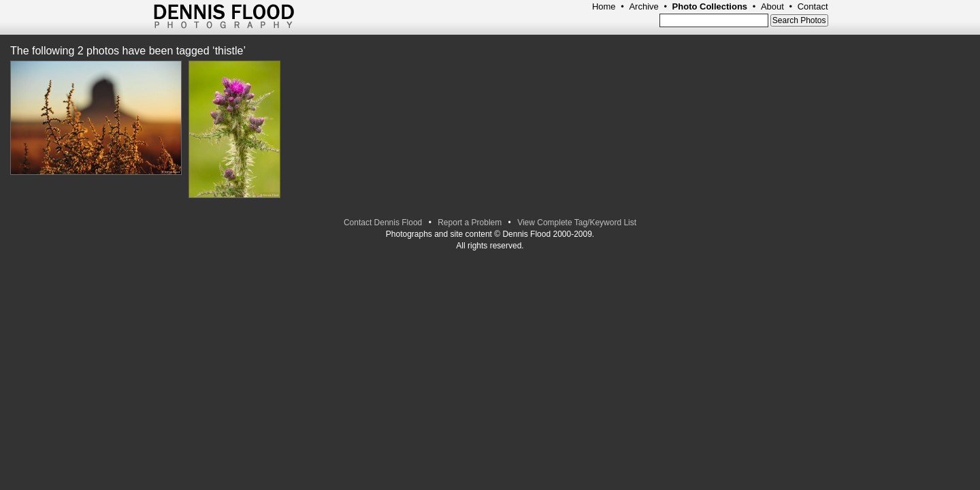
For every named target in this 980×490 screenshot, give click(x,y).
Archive (643, 6)
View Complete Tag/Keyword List (577, 223)
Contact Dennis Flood (383, 223)
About (772, 6)
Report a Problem (470, 223)
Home (604, 6)
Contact (813, 6)
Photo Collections (710, 6)
